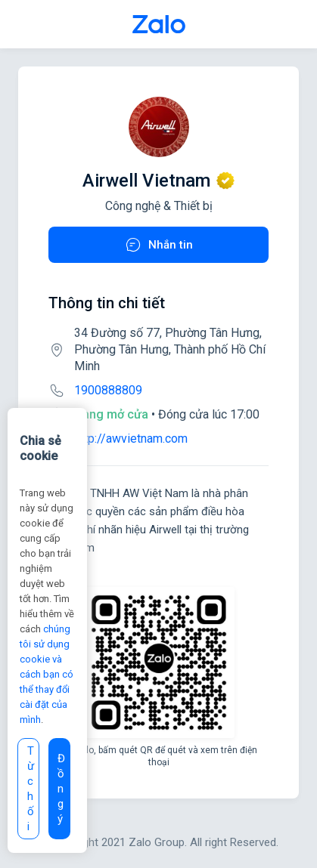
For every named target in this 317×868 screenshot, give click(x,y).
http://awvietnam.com (131, 439)
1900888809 (108, 390)
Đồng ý (61, 789)
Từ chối (31, 789)
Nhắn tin (158, 245)
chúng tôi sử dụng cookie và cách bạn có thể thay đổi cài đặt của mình (47, 674)
